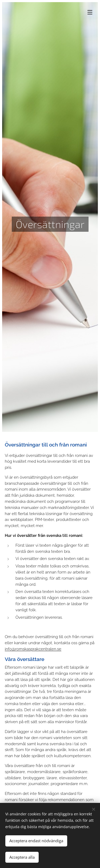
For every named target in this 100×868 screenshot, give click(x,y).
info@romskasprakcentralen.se (33, 649)
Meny (90, 12)
